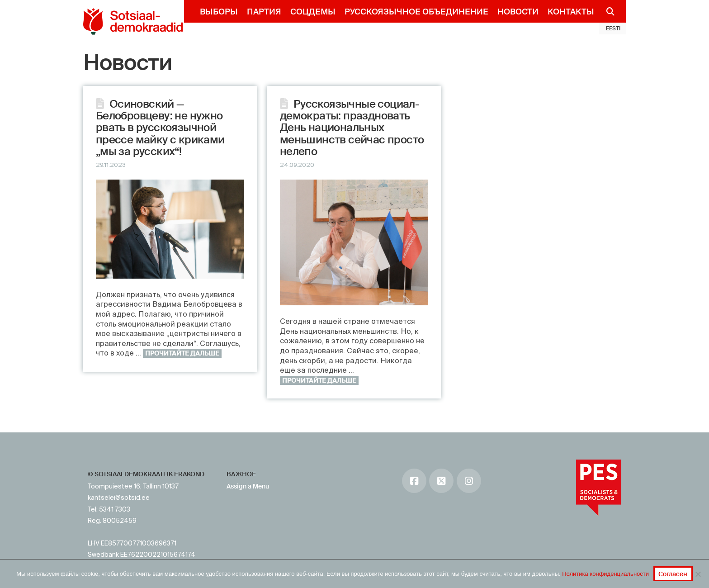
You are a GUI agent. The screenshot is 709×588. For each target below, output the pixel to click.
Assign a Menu (248, 486)
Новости (128, 63)
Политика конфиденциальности (605, 574)
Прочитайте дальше (182, 353)
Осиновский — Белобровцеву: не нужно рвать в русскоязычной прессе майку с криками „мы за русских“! (160, 128)
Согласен (673, 574)
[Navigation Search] (607, 11)
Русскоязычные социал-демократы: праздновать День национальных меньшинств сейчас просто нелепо (352, 128)
